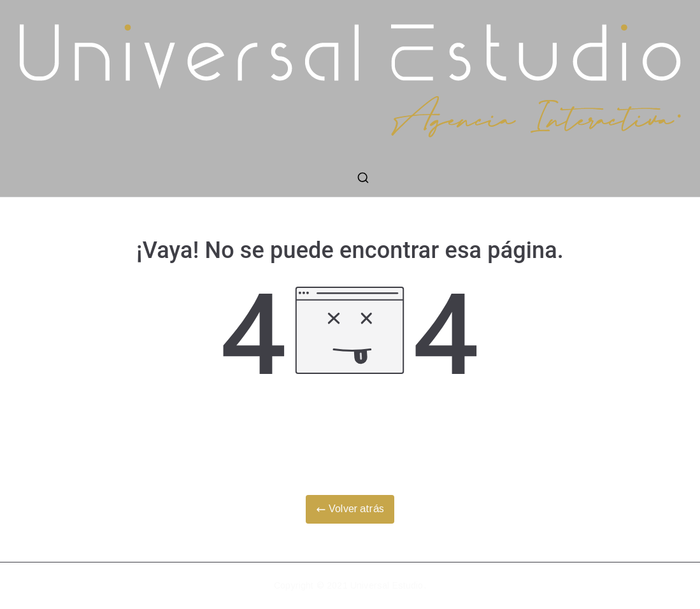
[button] (673, 18)
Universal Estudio (387, 585)
